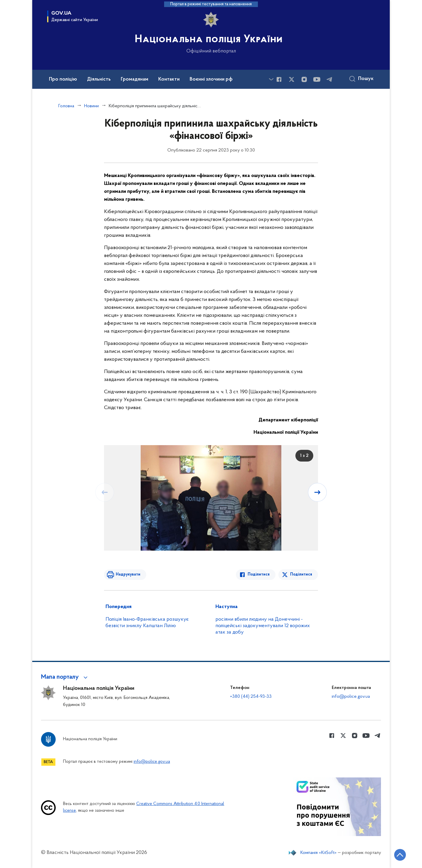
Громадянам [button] (135, 79)
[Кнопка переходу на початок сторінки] (400, 855)
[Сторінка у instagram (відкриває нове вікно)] (304, 79)
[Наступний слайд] (317, 492)
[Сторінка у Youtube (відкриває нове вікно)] (317, 79)
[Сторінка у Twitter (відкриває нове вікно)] (292, 79)
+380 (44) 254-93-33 (251, 697)
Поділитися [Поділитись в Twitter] (301, 575)
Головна (66, 106)
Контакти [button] (169, 79)
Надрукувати (128, 575)
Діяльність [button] (99, 79)
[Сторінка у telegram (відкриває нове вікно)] (329, 79)
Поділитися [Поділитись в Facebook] (259, 575)
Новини (91, 106)
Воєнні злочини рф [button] (211, 79)
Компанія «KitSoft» (319, 853)
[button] (65, 677)
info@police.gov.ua (351, 697)
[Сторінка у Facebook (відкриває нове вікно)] (279, 79)
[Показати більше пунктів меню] (271, 79)
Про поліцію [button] (63, 79)
